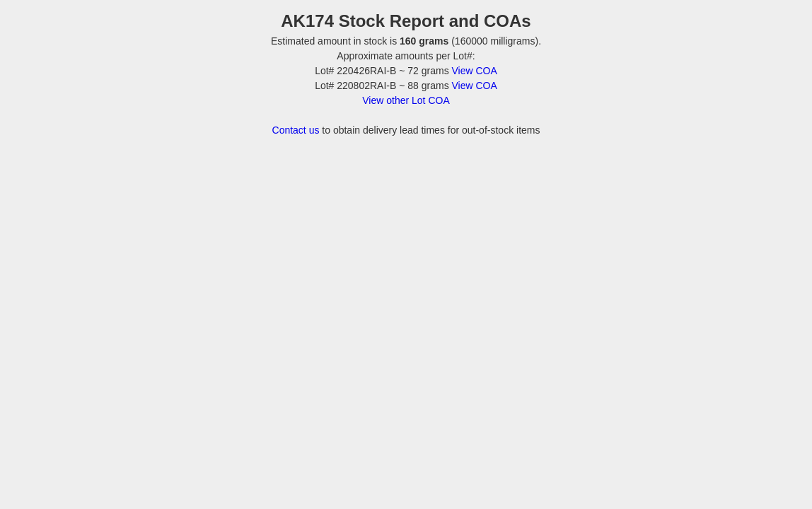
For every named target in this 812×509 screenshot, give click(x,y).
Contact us (296, 130)
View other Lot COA (406, 100)
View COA (475, 71)
